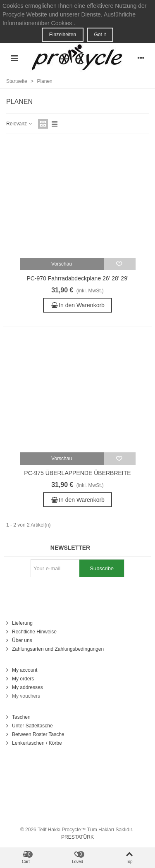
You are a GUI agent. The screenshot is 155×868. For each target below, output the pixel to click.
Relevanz (20, 124)
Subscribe (102, 568)
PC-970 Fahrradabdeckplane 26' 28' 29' (77, 278)
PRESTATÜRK (77, 837)
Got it (100, 35)
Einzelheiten (63, 35)
